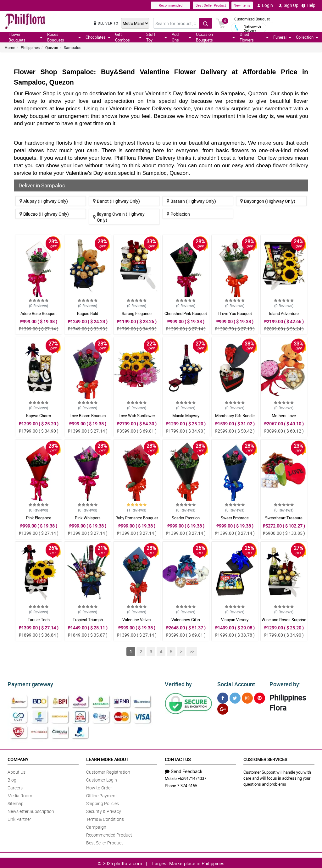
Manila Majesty (186, 416)
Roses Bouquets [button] (64, 37)
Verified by (177, 683)
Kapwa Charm (39, 416)
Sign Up (289, 5)
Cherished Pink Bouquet (186, 313)
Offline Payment (102, 795)
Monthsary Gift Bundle (235, 416)
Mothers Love (284, 416)
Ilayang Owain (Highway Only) (119, 217)
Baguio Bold (88, 313)
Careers (15, 787)
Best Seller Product (211, 5)
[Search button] (206, 23)
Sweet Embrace (235, 518)
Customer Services (265, 758)
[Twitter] (235, 697)
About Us (17, 771)
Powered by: (284, 683)
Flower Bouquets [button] (25, 37)
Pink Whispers (88, 518)
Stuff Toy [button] (157, 37)
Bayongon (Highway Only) (268, 201)
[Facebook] (223, 697)
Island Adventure (284, 313)
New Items (242, 5)
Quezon (52, 47)
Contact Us (178, 758)
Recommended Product (109, 834)
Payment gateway (28, 683)
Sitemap (16, 802)
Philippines (30, 47)
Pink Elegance (39, 518)
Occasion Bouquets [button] (215, 37)
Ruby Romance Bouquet (137, 518)
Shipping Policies (103, 802)
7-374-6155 (187, 785)
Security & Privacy (104, 810)
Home (10, 47)
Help (308, 5)
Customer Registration (108, 771)
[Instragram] (247, 697)
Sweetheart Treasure (284, 518)
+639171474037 (192, 777)
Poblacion (178, 214)
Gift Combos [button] (128, 37)
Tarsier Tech (39, 620)
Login (265, 5)
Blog (12, 779)
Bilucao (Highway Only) (44, 214)
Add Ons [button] (181, 37)
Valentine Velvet (137, 620)
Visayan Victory (235, 620)
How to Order (99, 787)
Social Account (234, 683)
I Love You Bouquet (235, 313)
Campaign (96, 826)
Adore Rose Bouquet (39, 313)
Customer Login (102, 779)
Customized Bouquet (252, 19)
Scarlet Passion (186, 518)
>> (192, 652)
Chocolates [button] (98, 37)
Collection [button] (307, 37)
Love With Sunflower (137, 416)
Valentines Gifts (186, 620)
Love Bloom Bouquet (88, 416)
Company (18, 758)
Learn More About (107, 758)
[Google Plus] (223, 708)
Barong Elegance (137, 313)
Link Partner (19, 818)
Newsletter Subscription (31, 810)
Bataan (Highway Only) (191, 201)
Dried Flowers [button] (254, 37)
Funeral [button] (282, 37)
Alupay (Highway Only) (44, 201)
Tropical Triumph (88, 620)
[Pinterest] (260, 697)
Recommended (171, 5)
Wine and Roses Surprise (284, 620)
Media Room (20, 795)
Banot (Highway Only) (117, 201)
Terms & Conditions (105, 818)
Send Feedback (184, 770)
